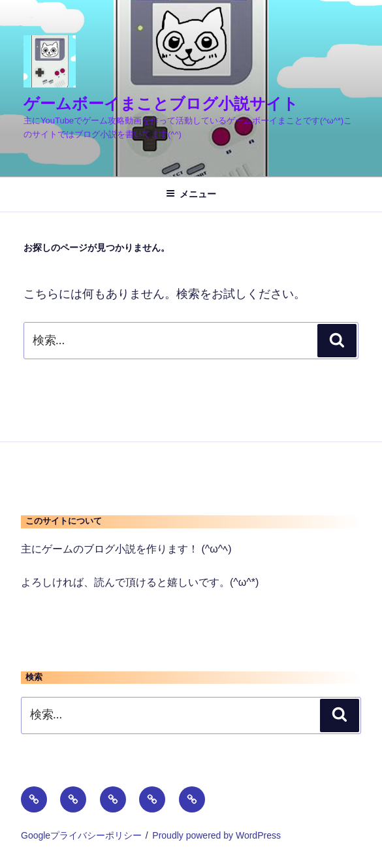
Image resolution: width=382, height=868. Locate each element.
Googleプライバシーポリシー (81, 835)
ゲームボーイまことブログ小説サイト (161, 104)
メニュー (191, 194)
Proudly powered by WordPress (216, 835)
